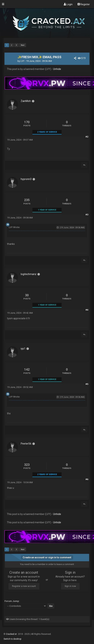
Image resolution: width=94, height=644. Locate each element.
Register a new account (24, 586)
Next (23, 45)
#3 (87, 215)
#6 (87, 479)
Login (68, 4)
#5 (87, 384)
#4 (87, 310)
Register (84, 4)
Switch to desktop (12, 639)
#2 (87, 137)
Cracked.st (12, 634)
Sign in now (70, 586)
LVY (22, 61)
